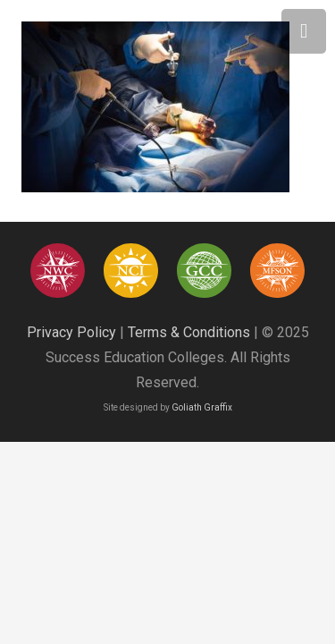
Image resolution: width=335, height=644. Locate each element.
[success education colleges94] (204, 271)
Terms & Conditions (189, 332)
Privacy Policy (71, 332)
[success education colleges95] (58, 271)
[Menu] (304, 31)
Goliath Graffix (202, 407)
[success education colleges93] (131, 271)
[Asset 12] (277, 271)
